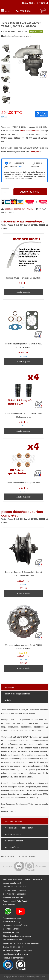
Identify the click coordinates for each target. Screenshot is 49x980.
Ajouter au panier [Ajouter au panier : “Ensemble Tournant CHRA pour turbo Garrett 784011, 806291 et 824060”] (23, 593)
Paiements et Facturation (13, 898)
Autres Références (13, 847)
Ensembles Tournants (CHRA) (15, 925)
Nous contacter (9, 905)
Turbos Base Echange (12, 922)
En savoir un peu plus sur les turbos (18, 951)
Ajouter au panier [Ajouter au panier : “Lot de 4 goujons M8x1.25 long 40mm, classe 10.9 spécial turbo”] (23, 431)
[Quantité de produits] (5, 192)
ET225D (24, 559)
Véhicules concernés (14, 821)
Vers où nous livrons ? (12, 883)
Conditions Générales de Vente (16, 954)
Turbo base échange (13, 209)
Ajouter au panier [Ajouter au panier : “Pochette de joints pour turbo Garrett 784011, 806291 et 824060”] (23, 362)
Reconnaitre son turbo (12, 918)
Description (10, 687)
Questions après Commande (15, 894)
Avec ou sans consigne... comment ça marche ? (22, 879)
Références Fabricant (14, 841)
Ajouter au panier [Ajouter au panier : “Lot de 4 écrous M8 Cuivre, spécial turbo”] (23, 497)
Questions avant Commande (15, 890)
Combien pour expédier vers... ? (16, 887)
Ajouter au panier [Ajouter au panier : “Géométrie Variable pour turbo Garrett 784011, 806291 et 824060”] (23, 668)
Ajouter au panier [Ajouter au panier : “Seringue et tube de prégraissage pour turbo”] (23, 292)
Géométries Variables (12, 929)
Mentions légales (40, 977)
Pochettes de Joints (11, 932)
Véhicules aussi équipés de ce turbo (20, 828)
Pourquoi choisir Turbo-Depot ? (16, 901)
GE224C (24, 633)
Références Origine (13, 834)
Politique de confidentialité (14, 958)
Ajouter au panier (30, 192)
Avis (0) (8, 700)
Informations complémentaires (18, 694)
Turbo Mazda (27, 209)
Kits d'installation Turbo (12, 940)
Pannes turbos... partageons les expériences (21, 943)
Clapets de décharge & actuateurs (17, 936)
